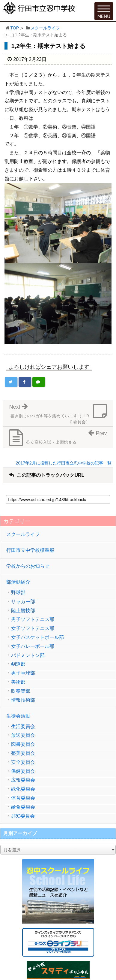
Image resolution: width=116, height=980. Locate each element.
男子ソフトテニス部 (33, 619)
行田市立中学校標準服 (30, 550)
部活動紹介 (18, 582)
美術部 (18, 682)
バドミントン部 (28, 655)
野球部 (18, 593)
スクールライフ (45, 28)
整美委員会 (23, 753)
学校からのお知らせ (28, 566)
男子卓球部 (23, 673)
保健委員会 (23, 771)
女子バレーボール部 (33, 646)
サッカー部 (23, 602)
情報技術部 (23, 700)
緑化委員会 (23, 789)
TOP (15, 28)
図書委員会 (23, 744)
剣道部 (18, 664)
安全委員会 (23, 762)
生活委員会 (23, 727)
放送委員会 (23, 735)
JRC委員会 (23, 816)
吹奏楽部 (21, 691)
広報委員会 (23, 780)
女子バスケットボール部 (37, 637)
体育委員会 (23, 798)
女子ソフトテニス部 (33, 628)
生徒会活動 (18, 716)
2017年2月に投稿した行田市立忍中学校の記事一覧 (64, 463)
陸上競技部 (23, 611)
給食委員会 (23, 807)
